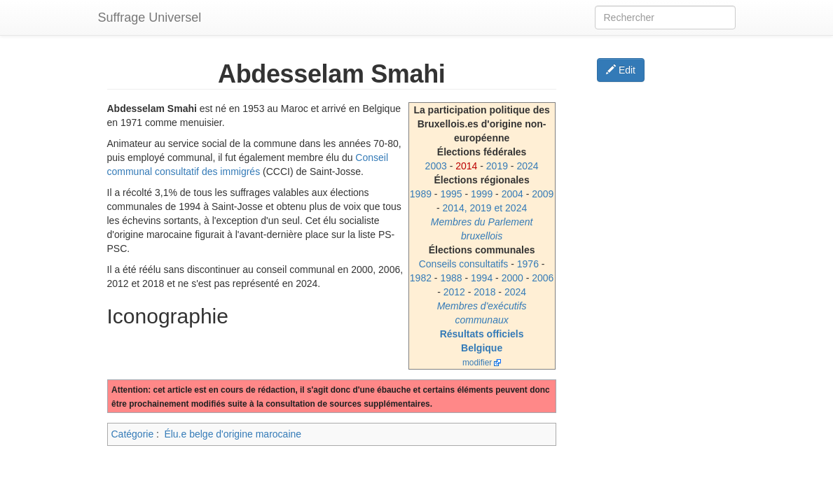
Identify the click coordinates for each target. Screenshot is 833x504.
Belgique (482, 348)
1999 (482, 194)
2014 (466, 166)
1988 (451, 278)
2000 (512, 278)
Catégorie (133, 434)
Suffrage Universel (150, 17)
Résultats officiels (482, 334)
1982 (421, 278)
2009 (543, 194)
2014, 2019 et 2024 (485, 208)
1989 (421, 194)
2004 (512, 194)
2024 (527, 166)
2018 (484, 292)
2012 (454, 292)
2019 (497, 166)
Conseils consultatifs (464, 264)
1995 (451, 194)
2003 (436, 166)
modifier (477, 363)
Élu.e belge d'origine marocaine (233, 434)
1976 (528, 264)
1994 (482, 278)
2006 (543, 278)
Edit (621, 70)
